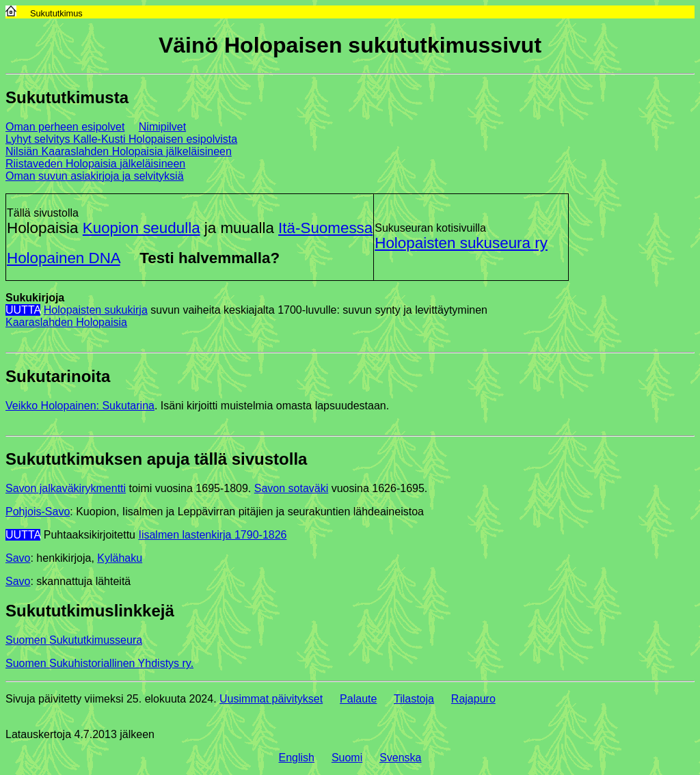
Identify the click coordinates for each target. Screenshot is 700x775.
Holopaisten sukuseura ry (461, 243)
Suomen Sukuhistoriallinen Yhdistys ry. (99, 663)
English (297, 758)
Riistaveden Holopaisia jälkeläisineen (95, 164)
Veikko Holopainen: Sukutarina (80, 406)
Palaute (358, 699)
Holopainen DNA (64, 258)
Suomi (347, 758)
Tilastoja (414, 699)
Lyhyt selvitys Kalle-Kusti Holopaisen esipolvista (121, 139)
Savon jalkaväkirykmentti (66, 488)
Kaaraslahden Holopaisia (66, 322)
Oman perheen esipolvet (65, 127)
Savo (18, 558)
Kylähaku (120, 558)
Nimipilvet (162, 127)
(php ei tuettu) (191, 727)
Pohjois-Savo (38, 512)
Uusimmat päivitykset (271, 699)
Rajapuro (473, 699)
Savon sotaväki (292, 488)
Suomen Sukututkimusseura (74, 640)
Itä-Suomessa (325, 228)
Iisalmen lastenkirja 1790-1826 (212, 535)
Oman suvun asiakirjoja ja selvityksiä (95, 176)
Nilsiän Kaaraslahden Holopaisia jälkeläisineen (119, 151)
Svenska (400, 758)
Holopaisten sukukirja (96, 310)
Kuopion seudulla (142, 228)
